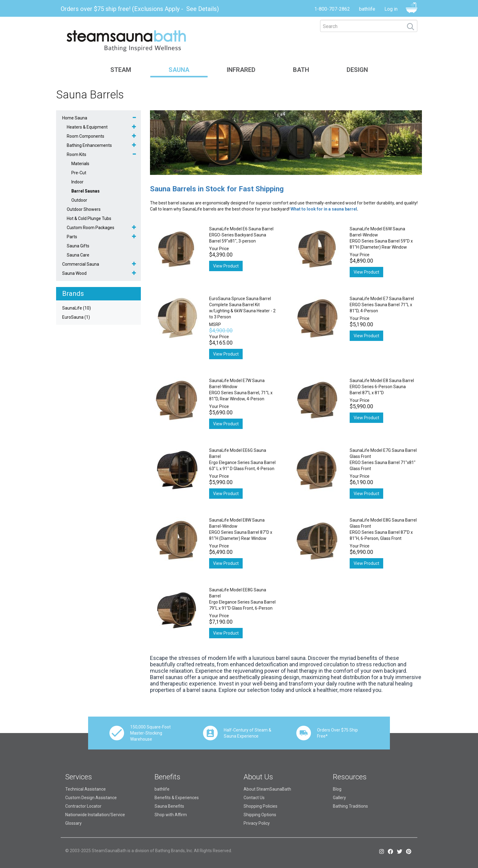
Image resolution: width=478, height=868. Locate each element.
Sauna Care (78, 255)
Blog (337, 789)
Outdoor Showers (84, 209)
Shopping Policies (260, 806)
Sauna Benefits (169, 806)
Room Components (86, 136)
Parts (72, 237)
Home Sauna (75, 118)
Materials (80, 164)
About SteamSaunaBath (267, 789)
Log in (391, 9)
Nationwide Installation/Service (95, 815)
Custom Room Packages (91, 228)
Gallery (339, 798)
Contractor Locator (83, 806)
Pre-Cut (79, 173)
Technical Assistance (86, 789)
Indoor (77, 182)
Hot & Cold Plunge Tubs (89, 218)
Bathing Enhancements (89, 145)
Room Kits (77, 154)
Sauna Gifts (78, 246)
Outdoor (79, 200)
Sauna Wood (74, 273)
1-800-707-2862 (332, 9)
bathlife (367, 9)
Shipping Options (260, 815)
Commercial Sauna (81, 264)
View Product (226, 266)
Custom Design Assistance (91, 798)
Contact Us (254, 798)
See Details (202, 9)
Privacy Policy (257, 823)
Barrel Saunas (86, 191)
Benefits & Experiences (177, 798)
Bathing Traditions (350, 806)
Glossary (73, 823)
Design (357, 70)
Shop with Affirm (171, 815)
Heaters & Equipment (87, 127)
